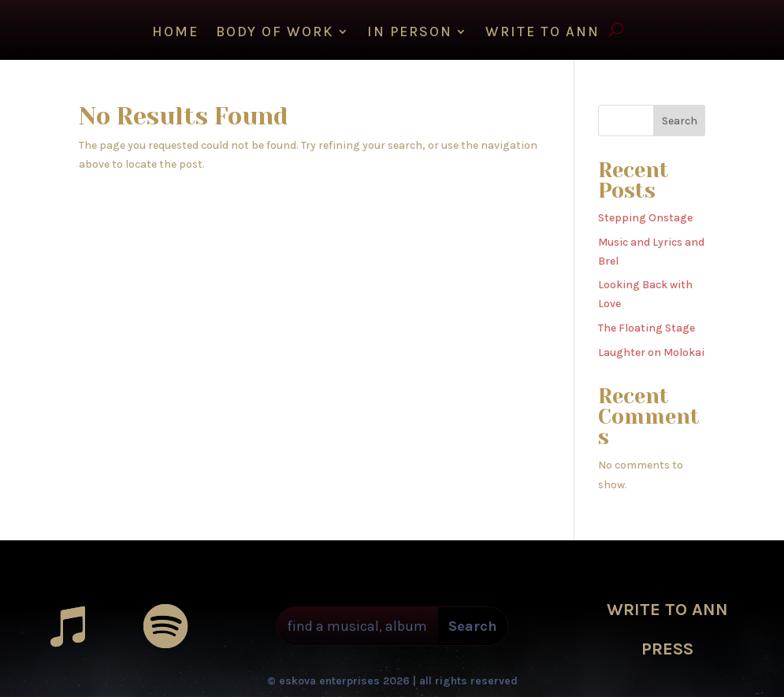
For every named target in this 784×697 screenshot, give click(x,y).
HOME (175, 33)
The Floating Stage (647, 328)
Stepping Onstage (645, 218)
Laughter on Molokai (651, 352)
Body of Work (275, 33)
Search (680, 121)
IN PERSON (410, 33)
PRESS (667, 649)
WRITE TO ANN (542, 33)
